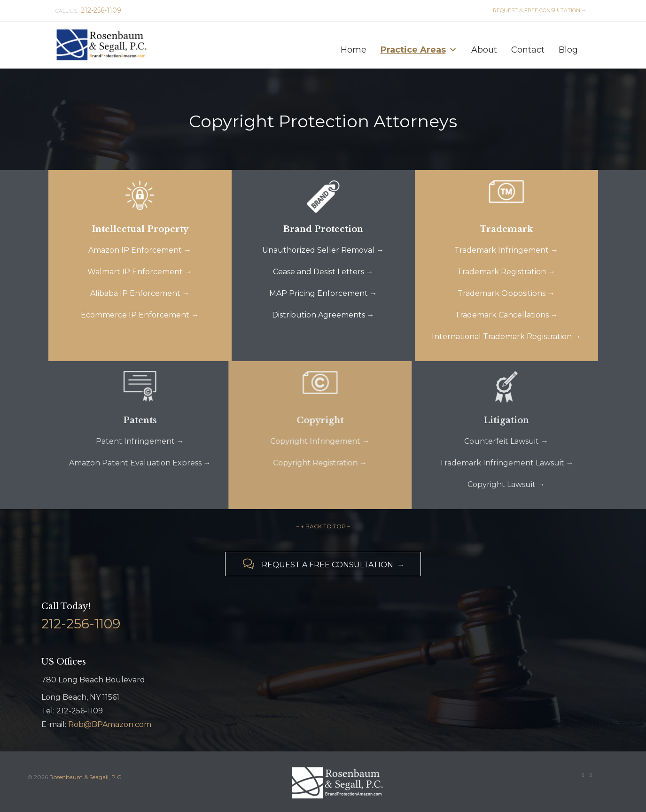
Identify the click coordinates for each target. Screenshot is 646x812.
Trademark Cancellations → (506, 315)
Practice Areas (419, 47)
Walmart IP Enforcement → (140, 272)
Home (354, 50)
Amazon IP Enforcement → (140, 250)
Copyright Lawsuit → (506, 484)
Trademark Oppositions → (506, 293)
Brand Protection (323, 229)
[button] (453, 50)
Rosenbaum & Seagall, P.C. (86, 777)
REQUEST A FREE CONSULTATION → (538, 10)
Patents (140, 420)
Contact (528, 50)
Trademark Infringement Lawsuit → (506, 463)
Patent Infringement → (140, 441)
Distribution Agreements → (323, 315)
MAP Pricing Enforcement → (323, 293)
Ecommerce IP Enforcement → (140, 315)
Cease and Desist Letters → (323, 272)
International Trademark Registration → (506, 336)
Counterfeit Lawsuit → (506, 441)
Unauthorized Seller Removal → (323, 250)
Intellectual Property (140, 229)
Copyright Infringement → (303, 441)
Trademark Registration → (506, 272)
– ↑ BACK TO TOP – (323, 526)
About (484, 50)
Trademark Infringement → (506, 250)
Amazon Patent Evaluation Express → (140, 463)
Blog (568, 50)
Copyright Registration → (303, 463)
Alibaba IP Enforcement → (140, 293)
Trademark (506, 229)
